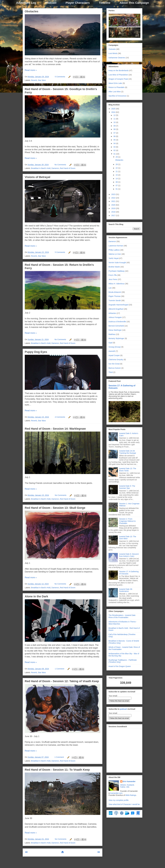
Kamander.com (116, 793)
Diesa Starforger (115, 330)
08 (115, 129)
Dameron (55, 168)
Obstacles (32, 11)
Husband (130, 785)
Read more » (31, 70)
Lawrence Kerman (116, 246)
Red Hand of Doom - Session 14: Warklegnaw (55, 429)
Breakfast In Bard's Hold (41, 168)
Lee (110, 288)
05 (115, 140)
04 (115, 143)
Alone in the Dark (36, 596)
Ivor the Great (114, 364)
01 (115, 154)
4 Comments (60, 417)
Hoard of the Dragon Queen (120, 666)
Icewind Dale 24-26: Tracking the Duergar (128, 452)
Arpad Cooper (114, 355)
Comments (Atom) (69, 860)
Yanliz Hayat (114, 258)
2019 (114, 208)
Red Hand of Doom (68, 168)
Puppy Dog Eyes (36, 352)
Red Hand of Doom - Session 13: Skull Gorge (55, 508)
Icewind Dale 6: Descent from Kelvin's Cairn (129, 555)
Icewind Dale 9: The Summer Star (127, 487)
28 (117, 164)
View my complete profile (119, 800)
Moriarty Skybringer (116, 338)
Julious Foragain (115, 317)
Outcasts (112, 49)
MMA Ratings (131, 795)
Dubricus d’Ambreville (117, 322)
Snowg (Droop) (115, 347)
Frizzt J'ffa (113, 275)
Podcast (51, 3)
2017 (114, 215)
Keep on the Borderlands (119, 70)
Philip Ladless (114, 250)
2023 (114, 194)
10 (115, 122)
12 (115, 115)
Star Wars (42, 80)
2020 (114, 205)
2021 (114, 201)
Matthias (112, 334)
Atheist (123, 785)
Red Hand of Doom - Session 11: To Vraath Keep (57, 770)
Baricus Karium (115, 368)
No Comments (60, 165)
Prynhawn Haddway (117, 271)
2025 (114, 109)
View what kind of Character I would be (124, 804)
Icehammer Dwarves (117, 58)
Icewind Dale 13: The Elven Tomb (128, 470)
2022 (114, 198)
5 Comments (60, 77)
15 (117, 175)
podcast (123, 709)
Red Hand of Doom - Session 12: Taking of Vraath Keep (62, 681)
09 (115, 126)
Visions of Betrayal (38, 177)
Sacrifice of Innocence (117, 96)
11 (115, 119)
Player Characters (78, 3)
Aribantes (112, 313)
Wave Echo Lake (115, 83)
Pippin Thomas (115, 296)
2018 (114, 212)
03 (115, 147)
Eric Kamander (129, 781)
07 (115, 133)
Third (111, 372)
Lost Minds (113, 53)
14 (117, 179)
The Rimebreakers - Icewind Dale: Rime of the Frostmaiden (122, 616)
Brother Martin (114, 267)
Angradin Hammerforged (118, 305)
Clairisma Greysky (116, 360)
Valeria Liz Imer (115, 254)
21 (117, 171)
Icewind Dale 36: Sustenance (126, 590)
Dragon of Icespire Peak (118, 79)
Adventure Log (26, 3)
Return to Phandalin (117, 87)
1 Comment (59, 669)
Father (123, 787)
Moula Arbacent (115, 292)
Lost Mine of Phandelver (118, 75)
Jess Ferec (113, 279)
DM (128, 787)
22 (117, 168)
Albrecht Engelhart (116, 309)
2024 (114, 112)
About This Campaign (134, 3)
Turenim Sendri (115, 300)
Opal (110, 343)
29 (117, 157)
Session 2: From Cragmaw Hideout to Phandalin (127, 521)
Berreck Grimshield (116, 326)
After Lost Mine (115, 92)
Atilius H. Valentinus (116, 284)
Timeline (105, 3)
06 (115, 136)
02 (115, 150)
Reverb (34, 80)
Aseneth (112, 351)
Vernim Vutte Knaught (117, 263)
